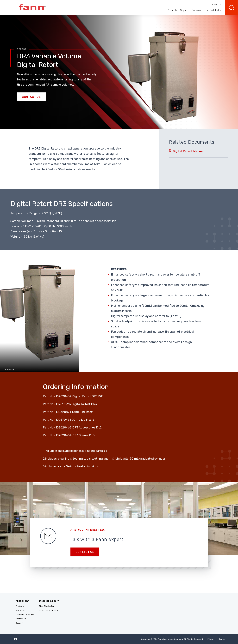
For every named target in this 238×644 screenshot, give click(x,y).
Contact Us (216, 5)
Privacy (211, 639)
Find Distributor (213, 10)
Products (172, 10)
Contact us (85, 552)
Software (197, 10)
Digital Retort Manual (188, 151)
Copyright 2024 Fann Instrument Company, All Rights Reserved (172, 639)
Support (184, 10)
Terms (222, 639)
